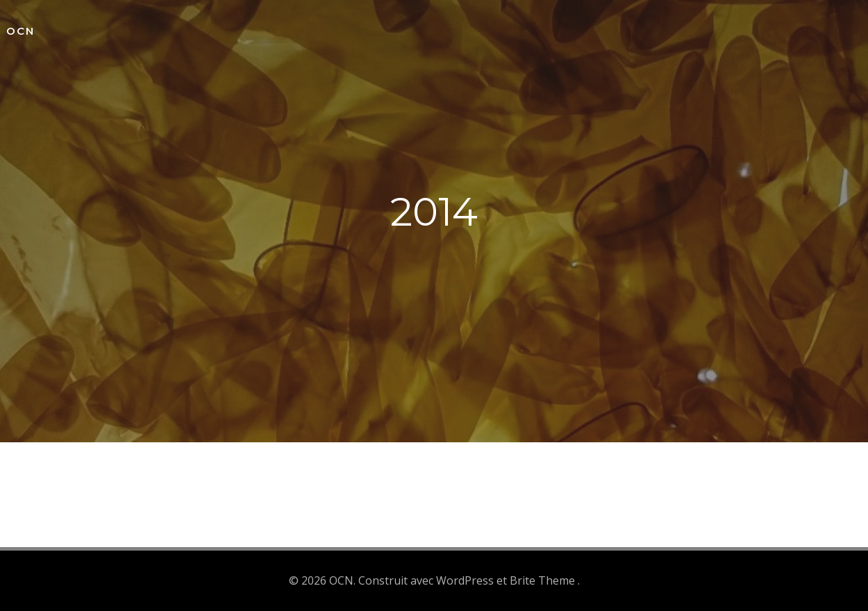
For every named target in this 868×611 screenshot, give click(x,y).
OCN (20, 31)
